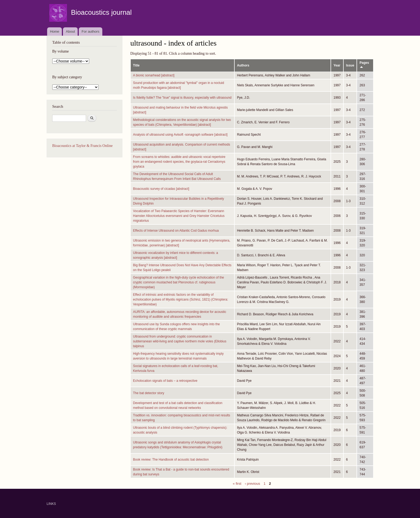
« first (237, 483)
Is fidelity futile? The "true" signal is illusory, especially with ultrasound (182, 98)
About (70, 32)
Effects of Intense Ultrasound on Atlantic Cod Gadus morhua (176, 231)
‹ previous (252, 483)
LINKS (51, 504)
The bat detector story (149, 393)
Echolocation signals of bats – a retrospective (165, 381)
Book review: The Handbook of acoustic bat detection (171, 460)
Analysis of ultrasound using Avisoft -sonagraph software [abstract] (180, 135)
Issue (350, 65)
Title (136, 65)
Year (337, 65)
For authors (91, 32)
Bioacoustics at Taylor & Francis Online (82, 146)
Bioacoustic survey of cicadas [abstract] (161, 189)
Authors (243, 65)
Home (55, 32)
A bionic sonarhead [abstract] (154, 75)
